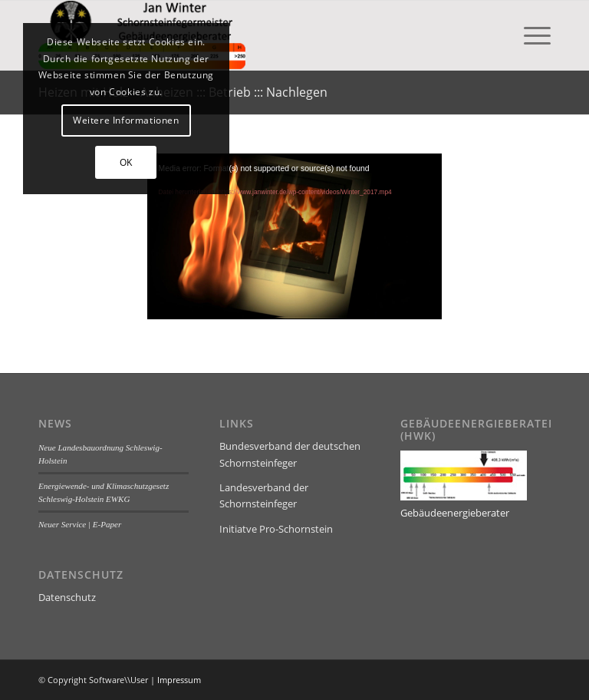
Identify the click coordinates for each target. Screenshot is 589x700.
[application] (295, 236)
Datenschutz (67, 597)
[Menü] (530, 35)
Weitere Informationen (126, 120)
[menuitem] (530, 35)
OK (126, 162)
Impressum (179, 680)
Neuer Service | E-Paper (80, 524)
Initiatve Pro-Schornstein (276, 529)
